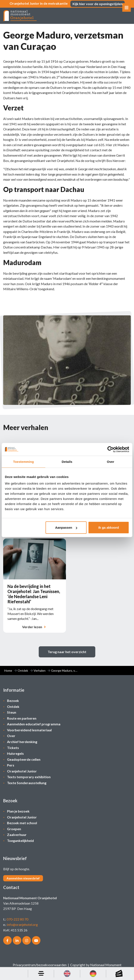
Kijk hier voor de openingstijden (98, 4)
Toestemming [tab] (24, 461)
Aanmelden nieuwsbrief (23, 881)
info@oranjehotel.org (23, 927)
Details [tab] (67, 461)
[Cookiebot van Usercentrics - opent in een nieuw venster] (110, 449)
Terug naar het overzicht (67, 656)
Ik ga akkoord (109, 528)
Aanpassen (66, 528)
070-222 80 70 (17, 922)
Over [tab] (110, 461)
